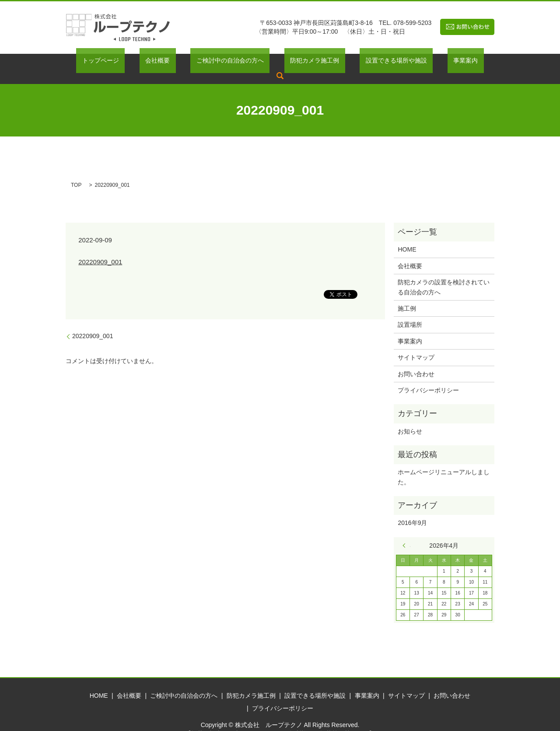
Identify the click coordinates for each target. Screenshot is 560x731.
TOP (76, 171)
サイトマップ (416, 344)
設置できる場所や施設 (365, 62)
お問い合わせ (416, 360)
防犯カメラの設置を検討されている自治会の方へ (444, 274)
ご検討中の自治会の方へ (222, 62)
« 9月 (406, 532)
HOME (407, 236)
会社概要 (161, 62)
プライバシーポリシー (428, 377)
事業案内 (422, 62)
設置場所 (410, 311)
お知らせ (410, 418)
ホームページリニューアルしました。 (444, 463)
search (456, 62)
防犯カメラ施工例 (295, 62)
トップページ (116, 62)
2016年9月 (412, 509)
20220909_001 (100, 248)
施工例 (407, 295)
